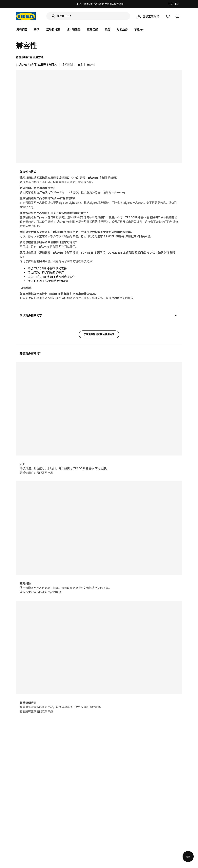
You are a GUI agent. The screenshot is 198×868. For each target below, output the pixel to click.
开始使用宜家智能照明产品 (36, 473)
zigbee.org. (118, 192)
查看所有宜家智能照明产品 (36, 711)
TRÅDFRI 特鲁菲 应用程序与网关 (36, 64)
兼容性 (91, 64)
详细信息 (26, 288)
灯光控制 (67, 64)
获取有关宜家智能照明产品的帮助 (41, 592)
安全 (80, 64)
